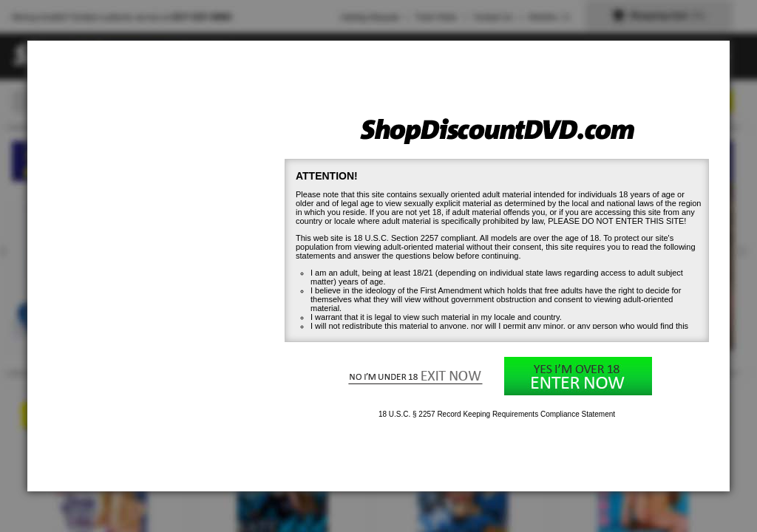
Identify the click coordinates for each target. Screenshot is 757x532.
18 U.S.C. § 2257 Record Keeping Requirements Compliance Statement (497, 414)
